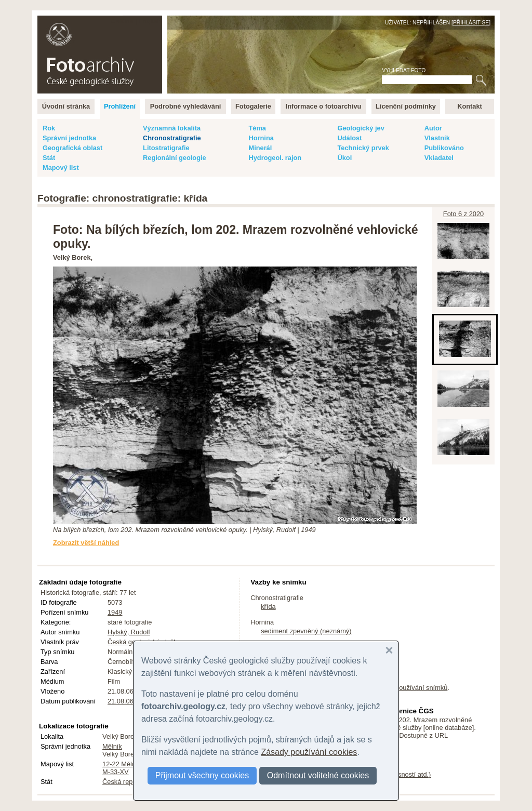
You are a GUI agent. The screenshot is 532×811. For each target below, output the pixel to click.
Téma (257, 128)
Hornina (261, 138)
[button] (389, 650)
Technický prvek (363, 148)
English (150, 21)
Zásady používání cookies (309, 752)
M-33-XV (116, 772)
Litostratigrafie (166, 148)
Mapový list (61, 168)
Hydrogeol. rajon (275, 158)
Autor (433, 128)
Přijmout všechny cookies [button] (202, 775)
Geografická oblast (72, 148)
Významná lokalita (172, 128)
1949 (115, 612)
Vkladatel (439, 158)
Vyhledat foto (404, 70)
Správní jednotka (69, 138)
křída (268, 607)
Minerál (260, 148)
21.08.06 (121, 701)
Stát (49, 158)
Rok (49, 128)
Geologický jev (361, 128)
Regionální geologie (175, 158)
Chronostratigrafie (172, 138)
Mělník (112, 746)
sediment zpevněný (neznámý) (306, 631)
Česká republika (126, 782)
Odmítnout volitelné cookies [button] (318, 775)
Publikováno (444, 148)
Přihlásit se (471, 23)
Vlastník (437, 138)
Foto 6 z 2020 (463, 214)
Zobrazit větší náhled (86, 543)
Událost (349, 138)
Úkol (344, 158)
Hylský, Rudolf (129, 632)
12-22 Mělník (122, 764)
